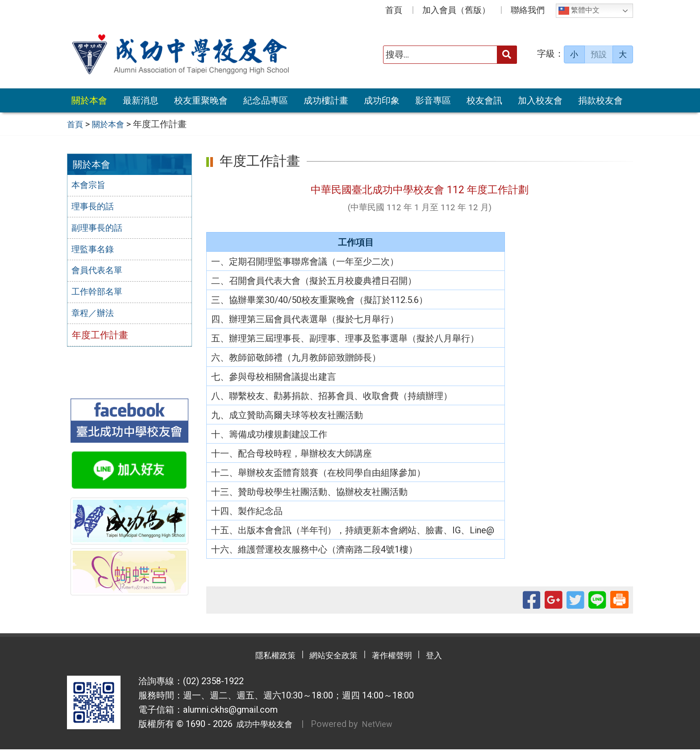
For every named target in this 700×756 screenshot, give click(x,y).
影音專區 (433, 100)
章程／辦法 (95, 319)
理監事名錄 (95, 253)
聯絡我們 (528, 10)
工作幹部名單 (100, 297)
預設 (599, 54)
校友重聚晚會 (201, 100)
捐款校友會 (600, 100)
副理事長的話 (100, 230)
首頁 (394, 10)
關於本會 (89, 100)
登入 (450, 662)
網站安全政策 (330, 662)
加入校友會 (540, 100)
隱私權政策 (261, 662)
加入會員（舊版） (456, 10)
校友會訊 (484, 100)
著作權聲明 (399, 662)
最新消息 (141, 100)
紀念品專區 (266, 100)
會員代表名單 (100, 274)
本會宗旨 (91, 187)
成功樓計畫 (326, 100)
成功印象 (382, 100)
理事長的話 (95, 208)
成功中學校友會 (266, 731)
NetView (386, 731)
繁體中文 (579, 11)
